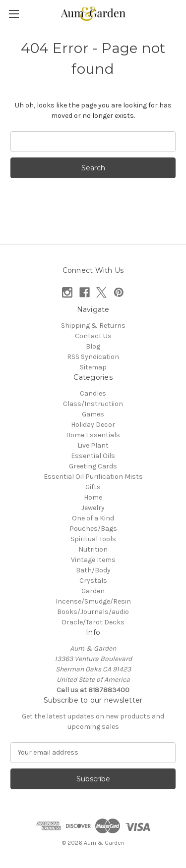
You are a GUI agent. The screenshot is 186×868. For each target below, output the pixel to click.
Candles (93, 393)
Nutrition (93, 549)
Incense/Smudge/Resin (93, 601)
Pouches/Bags (93, 529)
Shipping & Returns (93, 326)
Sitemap (93, 367)
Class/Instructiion (93, 404)
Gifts (93, 487)
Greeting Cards (93, 466)
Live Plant (93, 445)
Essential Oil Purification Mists (93, 477)
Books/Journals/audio (93, 612)
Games (93, 414)
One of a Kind (93, 518)
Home (93, 497)
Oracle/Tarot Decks (93, 622)
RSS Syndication (93, 357)
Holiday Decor (93, 425)
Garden (93, 591)
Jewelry (93, 508)
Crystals (93, 581)
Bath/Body (93, 570)
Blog (93, 346)
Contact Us (93, 336)
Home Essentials (93, 435)
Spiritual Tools (93, 539)
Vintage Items (93, 560)
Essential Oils (93, 456)
